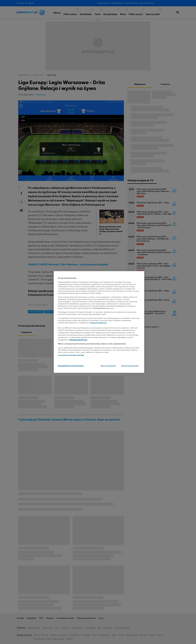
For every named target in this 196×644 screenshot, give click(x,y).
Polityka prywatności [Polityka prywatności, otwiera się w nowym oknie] (78, 340)
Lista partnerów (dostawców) (71, 355)
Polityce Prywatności (99, 323)
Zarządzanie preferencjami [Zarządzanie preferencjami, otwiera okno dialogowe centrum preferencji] (71, 366)
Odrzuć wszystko (108, 366)
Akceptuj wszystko (130, 366)
